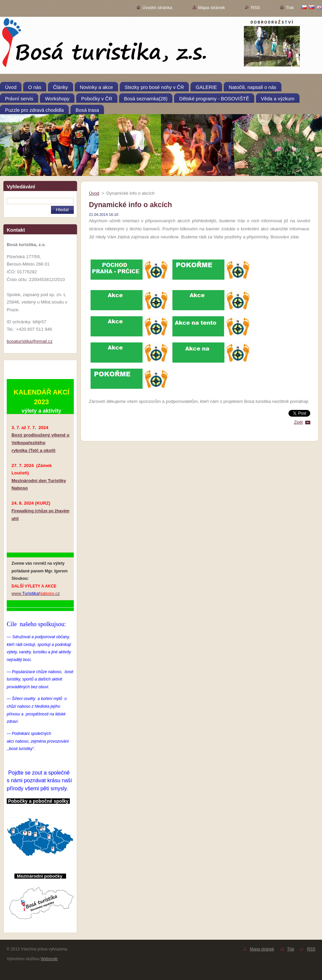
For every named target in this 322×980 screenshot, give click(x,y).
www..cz (36, 593)
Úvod (94, 193)
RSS (255, 8)
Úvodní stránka (157, 8)
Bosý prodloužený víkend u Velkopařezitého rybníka (40, 442)
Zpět (298, 422)
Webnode (49, 959)
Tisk (290, 8)
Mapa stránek (212, 8)
